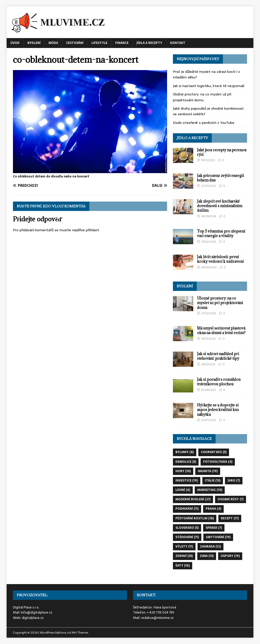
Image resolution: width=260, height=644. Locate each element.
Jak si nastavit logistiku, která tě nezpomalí (209, 86)
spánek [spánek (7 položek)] (214, 528)
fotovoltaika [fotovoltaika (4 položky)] (218, 462)
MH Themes (80, 633)
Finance (122, 43)
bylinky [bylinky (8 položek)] (185, 452)
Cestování (75, 43)
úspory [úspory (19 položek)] (230, 556)
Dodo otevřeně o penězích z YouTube (204, 123)
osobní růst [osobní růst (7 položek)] (231, 499)
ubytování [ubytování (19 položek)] (218, 537)
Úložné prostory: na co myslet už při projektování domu (202, 97)
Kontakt (178, 43)
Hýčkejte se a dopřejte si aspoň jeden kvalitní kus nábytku (218, 410)
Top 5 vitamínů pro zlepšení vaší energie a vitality (221, 233)
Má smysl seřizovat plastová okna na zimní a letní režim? (221, 330)
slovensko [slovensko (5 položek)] (187, 528)
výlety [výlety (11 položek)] (184, 547)
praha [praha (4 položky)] (213, 509)
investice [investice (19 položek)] (187, 481)
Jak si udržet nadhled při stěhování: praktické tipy (218, 356)
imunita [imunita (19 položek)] (208, 471)
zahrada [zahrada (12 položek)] (210, 547)
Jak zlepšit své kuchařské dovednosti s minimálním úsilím (220, 206)
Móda (53, 43)
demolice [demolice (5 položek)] (186, 462)
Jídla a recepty (149, 43)
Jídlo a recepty (192, 138)
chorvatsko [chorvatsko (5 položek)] (214, 452)
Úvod (15, 43)
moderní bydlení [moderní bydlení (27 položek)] (193, 499)
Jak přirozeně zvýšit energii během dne (221, 178)
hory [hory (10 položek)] (183, 471)
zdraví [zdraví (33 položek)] (184, 556)
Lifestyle (99, 43)
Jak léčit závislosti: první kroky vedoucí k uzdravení (220, 259)
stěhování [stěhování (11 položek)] (187, 537)
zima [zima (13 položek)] (207, 556)
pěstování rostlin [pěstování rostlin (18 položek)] (195, 518)
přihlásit (92, 230)
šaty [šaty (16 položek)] (183, 566)
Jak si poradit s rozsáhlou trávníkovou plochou (219, 382)
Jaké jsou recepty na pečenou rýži (222, 152)
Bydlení (34, 43)
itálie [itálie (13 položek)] (213, 481)
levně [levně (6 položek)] (183, 490)
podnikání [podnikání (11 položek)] (187, 509)
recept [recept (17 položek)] (230, 518)
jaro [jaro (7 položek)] (234, 481)
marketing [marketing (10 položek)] (210, 490)
